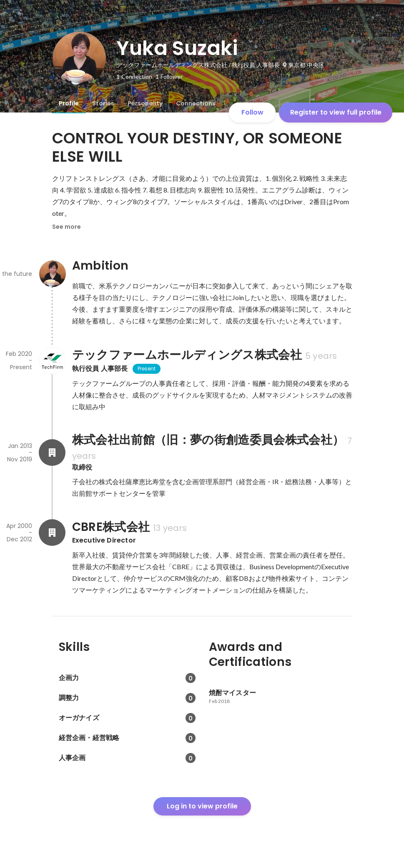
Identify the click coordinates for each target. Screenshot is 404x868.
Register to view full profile (336, 112)
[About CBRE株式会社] (52, 533)
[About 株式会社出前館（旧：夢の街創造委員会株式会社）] (52, 453)
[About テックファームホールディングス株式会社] (52, 360)
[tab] (69, 103)
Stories (103, 103)
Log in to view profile (202, 806)
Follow (252, 112)
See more (66, 227)
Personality (145, 103)
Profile (69, 103)
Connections (196, 103)
